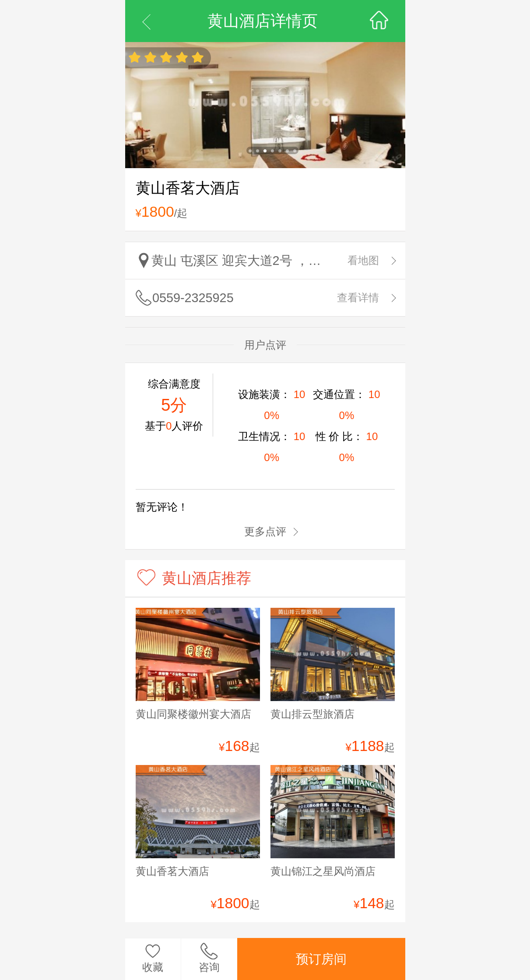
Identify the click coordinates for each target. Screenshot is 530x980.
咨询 (209, 967)
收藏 (153, 967)
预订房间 (321, 959)
